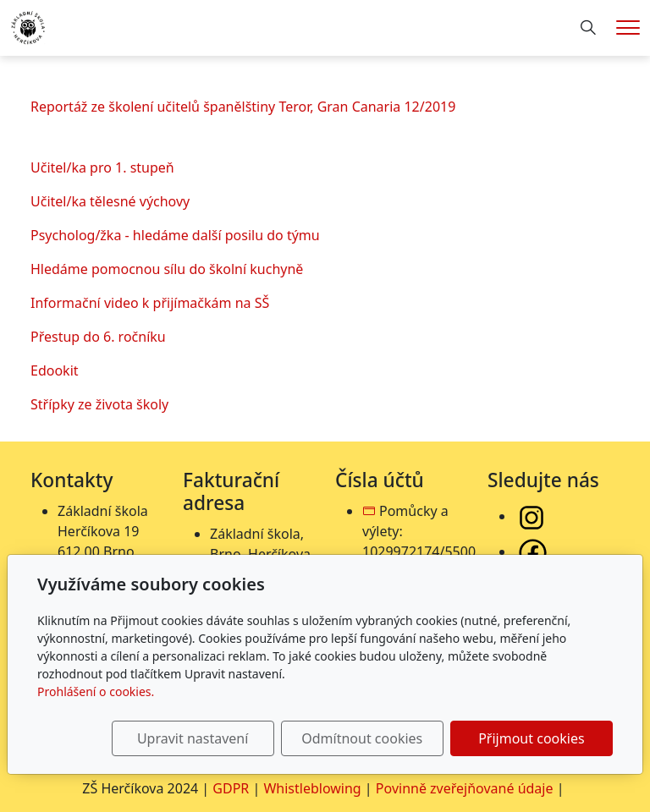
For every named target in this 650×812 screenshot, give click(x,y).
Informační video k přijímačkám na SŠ (150, 303)
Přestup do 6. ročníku (98, 337)
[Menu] (628, 27)
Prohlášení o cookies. (96, 691)
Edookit (55, 370)
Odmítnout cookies (362, 738)
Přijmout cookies (531, 738)
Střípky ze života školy (99, 404)
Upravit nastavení (193, 738)
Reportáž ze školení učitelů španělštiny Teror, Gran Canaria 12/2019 (243, 107)
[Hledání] (588, 28)
